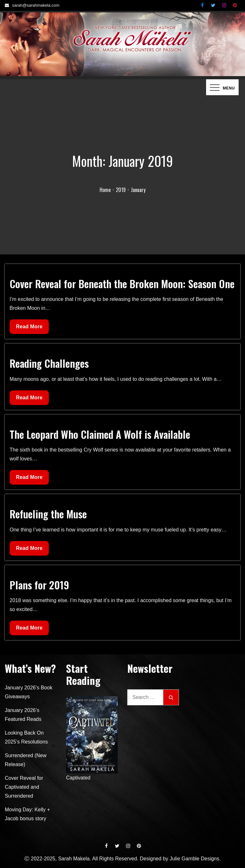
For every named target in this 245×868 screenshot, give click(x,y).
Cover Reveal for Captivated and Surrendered (24, 787)
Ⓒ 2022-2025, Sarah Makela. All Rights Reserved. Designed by (97, 859)
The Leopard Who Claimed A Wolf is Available (100, 434)
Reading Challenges (49, 363)
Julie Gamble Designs (195, 859)
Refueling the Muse (48, 514)
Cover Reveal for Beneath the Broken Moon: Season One (122, 284)
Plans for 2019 (39, 585)
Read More (29, 328)
